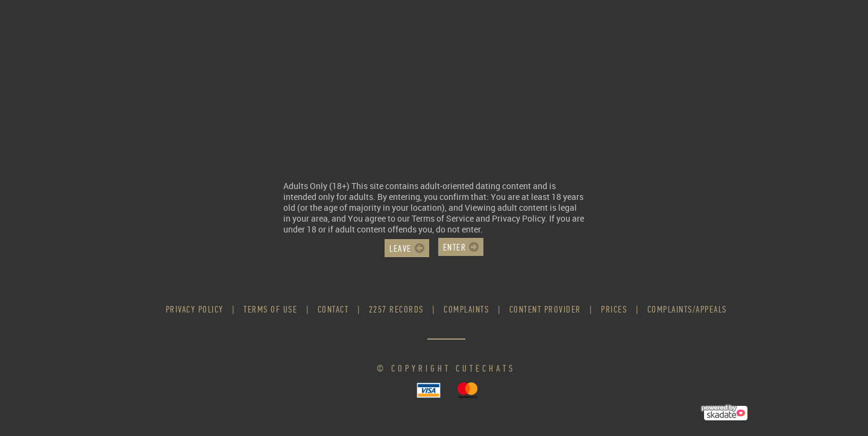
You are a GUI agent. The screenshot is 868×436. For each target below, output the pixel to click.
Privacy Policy (195, 309)
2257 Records (396, 309)
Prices (614, 309)
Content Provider (545, 309)
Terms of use (270, 309)
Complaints (466, 309)
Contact (333, 309)
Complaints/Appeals (687, 309)
